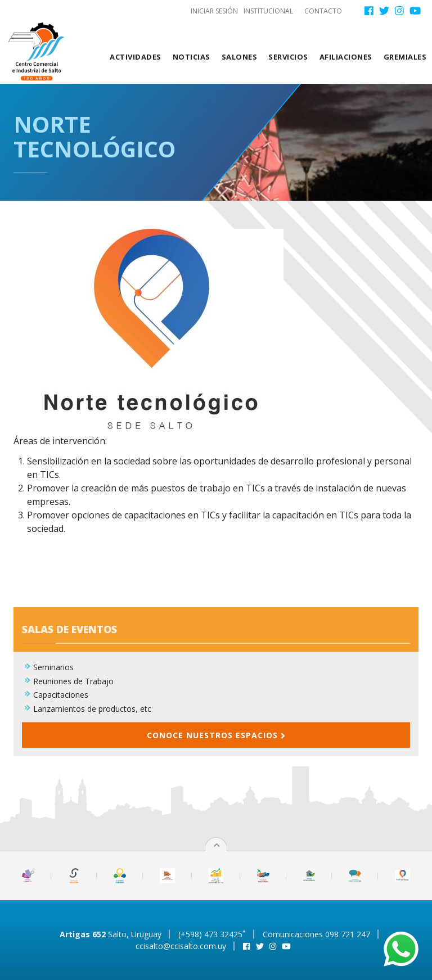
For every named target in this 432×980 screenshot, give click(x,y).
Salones (240, 57)
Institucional (268, 11)
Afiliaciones (346, 57)
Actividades (136, 57)
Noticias (192, 57)
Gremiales (405, 57)
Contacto (323, 11)
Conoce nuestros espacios (216, 768)
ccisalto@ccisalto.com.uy (181, 946)
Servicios (288, 57)
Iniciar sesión (214, 11)
